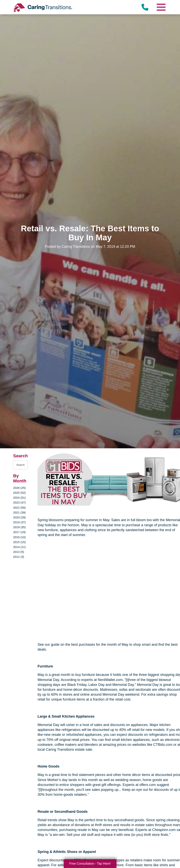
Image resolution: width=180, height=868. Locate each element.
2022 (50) (19, 508)
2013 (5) (19, 552)
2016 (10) (19, 537)
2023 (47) (19, 502)
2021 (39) (19, 512)
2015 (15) (19, 542)
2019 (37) (19, 522)
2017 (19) (19, 532)
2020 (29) (19, 517)
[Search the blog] (20, 465)
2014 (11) (19, 547)
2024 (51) (19, 498)
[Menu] (161, 7)
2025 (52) (19, 493)
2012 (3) (19, 557)
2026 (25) (19, 488)
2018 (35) (19, 527)
